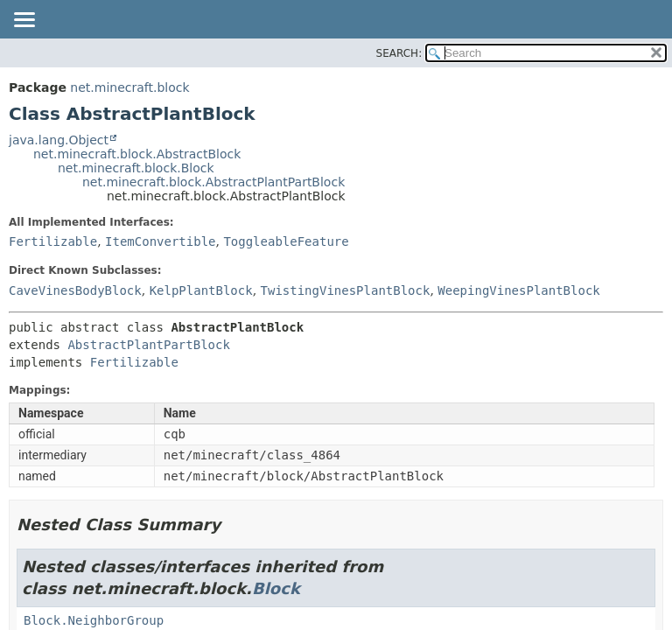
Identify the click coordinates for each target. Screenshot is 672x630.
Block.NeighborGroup (94, 620)
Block (276, 588)
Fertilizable (53, 241)
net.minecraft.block (129, 87)
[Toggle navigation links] (24, 21)
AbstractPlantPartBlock (148, 345)
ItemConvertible (160, 241)
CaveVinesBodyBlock (75, 290)
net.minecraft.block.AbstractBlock (137, 154)
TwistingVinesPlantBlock (346, 290)
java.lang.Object (59, 140)
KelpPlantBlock (201, 290)
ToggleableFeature (286, 241)
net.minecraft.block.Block (136, 168)
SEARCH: (399, 53)
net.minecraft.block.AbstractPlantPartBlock (213, 182)
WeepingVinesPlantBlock (518, 290)
